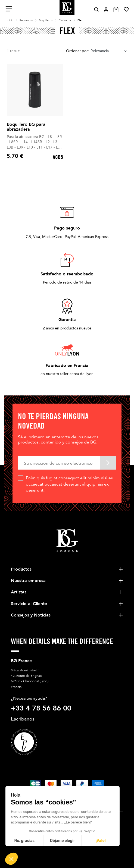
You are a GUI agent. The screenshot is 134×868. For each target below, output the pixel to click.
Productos (21, 569)
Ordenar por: (77, 51)
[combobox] (109, 51)
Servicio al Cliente (29, 604)
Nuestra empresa (28, 581)
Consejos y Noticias (31, 615)
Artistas (19, 592)
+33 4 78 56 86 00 (41, 708)
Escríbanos (23, 719)
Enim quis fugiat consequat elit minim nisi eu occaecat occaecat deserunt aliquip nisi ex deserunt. (70, 484)
